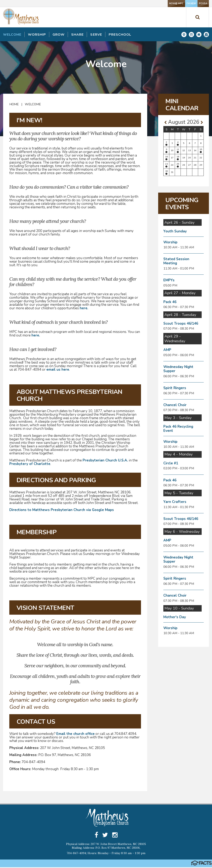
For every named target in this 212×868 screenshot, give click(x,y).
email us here (58, 370)
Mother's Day (175, 617)
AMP (167, 350)
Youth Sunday (175, 231)
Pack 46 (170, 302)
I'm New (168, 3)
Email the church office (75, 734)
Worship (170, 242)
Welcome (33, 104)
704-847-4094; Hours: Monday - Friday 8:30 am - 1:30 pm (106, 854)
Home (14, 104)
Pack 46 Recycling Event (178, 429)
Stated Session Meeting (176, 261)
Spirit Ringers (175, 388)
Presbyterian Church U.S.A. (105, 460)
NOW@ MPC (140, 3)
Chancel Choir (175, 405)
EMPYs (169, 280)
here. (84, 308)
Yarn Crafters (175, 502)
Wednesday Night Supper (178, 369)
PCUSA (195, 3)
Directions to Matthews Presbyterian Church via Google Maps (62, 510)
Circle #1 (171, 463)
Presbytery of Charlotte (30, 464)
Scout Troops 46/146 (181, 324)
